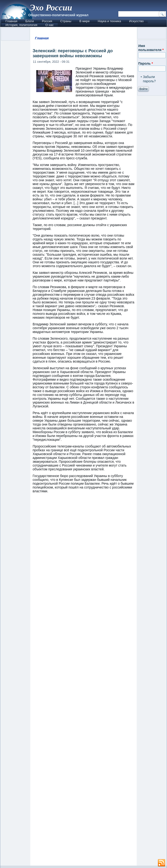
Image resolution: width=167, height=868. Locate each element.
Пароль (145, 63)
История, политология (21, 25)
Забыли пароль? (149, 79)
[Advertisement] (84, 682)
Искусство (136, 21)
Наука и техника (110, 21)
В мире (85, 21)
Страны (66, 21)
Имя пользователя (151, 48)
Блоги (29, 21)
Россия (47, 21)
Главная (11, 21)
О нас (50, 25)
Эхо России (51, 8)
